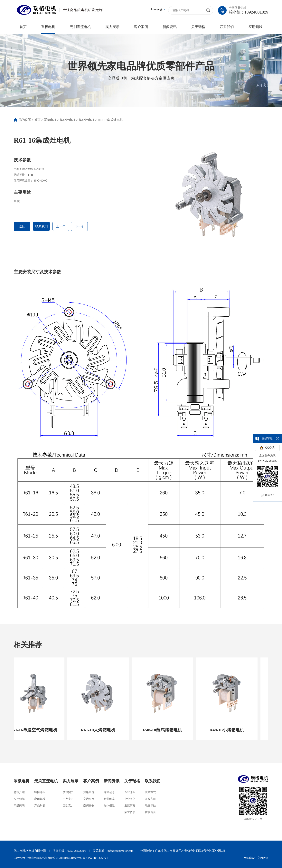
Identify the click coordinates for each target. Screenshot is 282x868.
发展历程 (130, 806)
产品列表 (19, 806)
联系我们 (227, 27)
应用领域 (255, 27)
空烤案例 (89, 799)
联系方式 (150, 792)
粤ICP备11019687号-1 (95, 858)
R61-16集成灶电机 (110, 120)
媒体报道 (109, 806)
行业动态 (109, 799)
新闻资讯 (170, 27)
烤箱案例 (89, 792)
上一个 (61, 226)
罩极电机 (48, 27)
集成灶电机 (68, 120)
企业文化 (130, 799)
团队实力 (68, 806)
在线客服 (150, 799)
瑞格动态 (109, 792)
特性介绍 (19, 792)
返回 (22, 226)
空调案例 (89, 806)
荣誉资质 (130, 812)
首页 (23, 27)
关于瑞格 (198, 27)
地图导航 (150, 806)
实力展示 (112, 27)
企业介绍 (130, 792)
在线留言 (150, 812)
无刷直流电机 (80, 27)
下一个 (80, 226)
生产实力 (68, 799)
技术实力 (68, 792)
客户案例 (141, 27)
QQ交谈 (270, 448)
